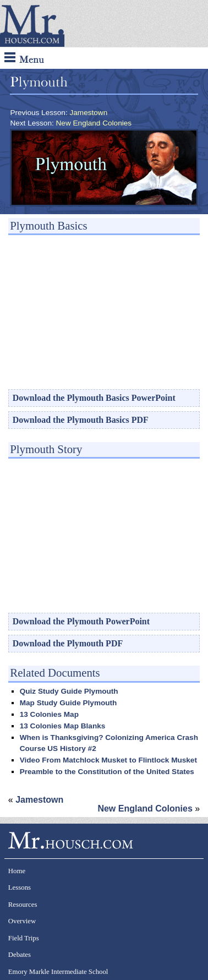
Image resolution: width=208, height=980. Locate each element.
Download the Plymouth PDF (68, 643)
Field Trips (24, 938)
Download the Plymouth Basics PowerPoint (94, 398)
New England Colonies (94, 123)
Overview (22, 921)
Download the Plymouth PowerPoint (81, 621)
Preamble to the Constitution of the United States (107, 772)
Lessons (20, 888)
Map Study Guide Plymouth (69, 703)
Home (17, 871)
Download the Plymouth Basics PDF (81, 420)
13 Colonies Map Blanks (63, 726)
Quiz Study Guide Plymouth (69, 691)
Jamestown (88, 113)
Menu (24, 58)
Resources (23, 905)
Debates (20, 955)
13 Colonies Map (49, 714)
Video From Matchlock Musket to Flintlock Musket (108, 760)
